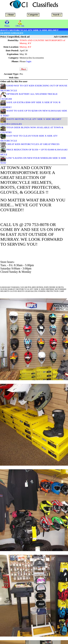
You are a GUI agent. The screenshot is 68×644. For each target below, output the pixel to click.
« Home (10, 15)
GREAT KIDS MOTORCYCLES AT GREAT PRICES (33, 144)
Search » (57, 15)
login (29, 61)
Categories (33, 15)
